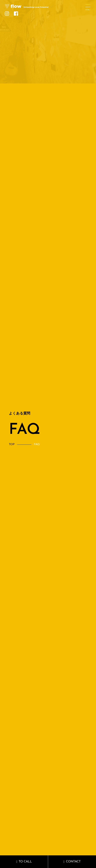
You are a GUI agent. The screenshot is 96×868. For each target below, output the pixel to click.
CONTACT (73, 862)
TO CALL (25, 862)
